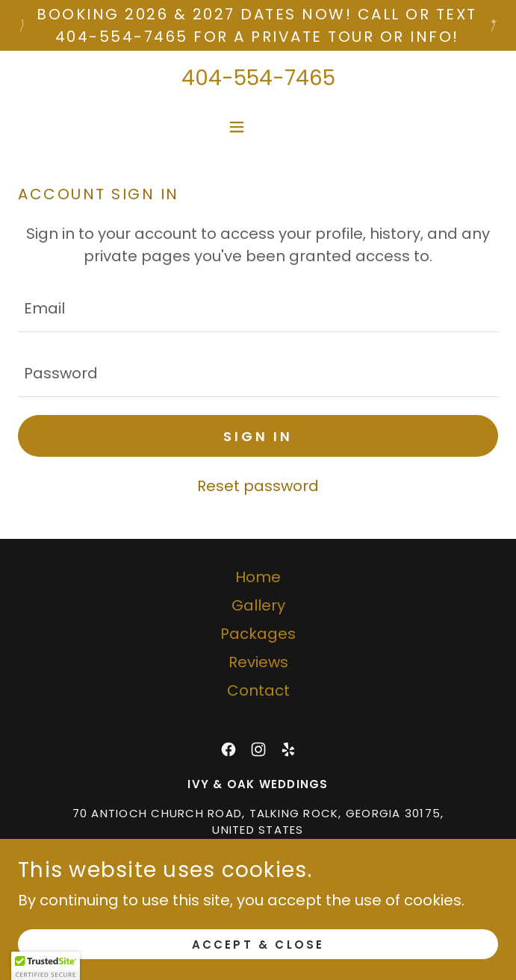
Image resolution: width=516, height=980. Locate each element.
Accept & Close (258, 945)
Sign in (258, 436)
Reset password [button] (258, 486)
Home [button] (258, 577)
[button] (258, 127)
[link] (229, 749)
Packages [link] (258, 634)
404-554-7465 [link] (258, 78)
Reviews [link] (258, 662)
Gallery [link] (258, 605)
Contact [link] (258, 690)
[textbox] (258, 309)
